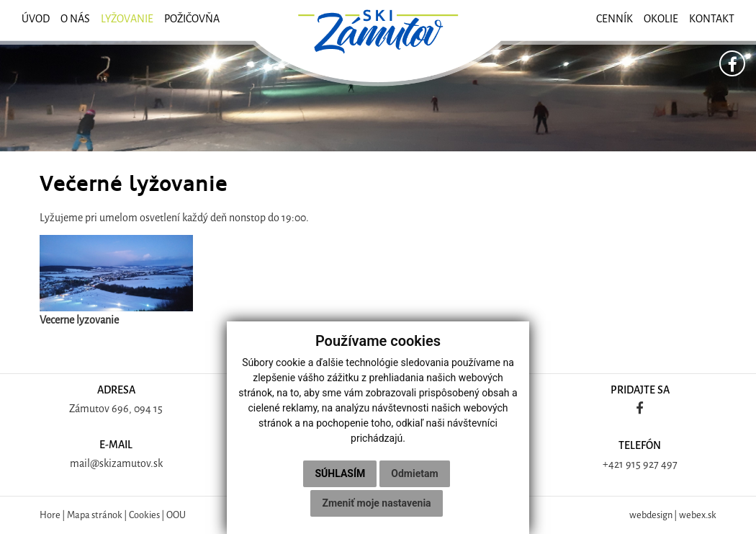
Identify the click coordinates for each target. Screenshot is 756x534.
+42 (611, 464)
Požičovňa (192, 19)
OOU (176, 515)
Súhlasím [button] (340, 473)
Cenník (615, 19)
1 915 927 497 (648, 464)
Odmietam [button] (414, 473)
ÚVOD (36, 19)
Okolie (661, 19)
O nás (75, 19)
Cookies (144, 515)
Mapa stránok (95, 515)
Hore (50, 515)
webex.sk (698, 515)
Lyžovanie (127, 19)
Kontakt (712, 19)
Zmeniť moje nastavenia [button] (376, 503)
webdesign (651, 515)
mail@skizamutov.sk (116, 464)
